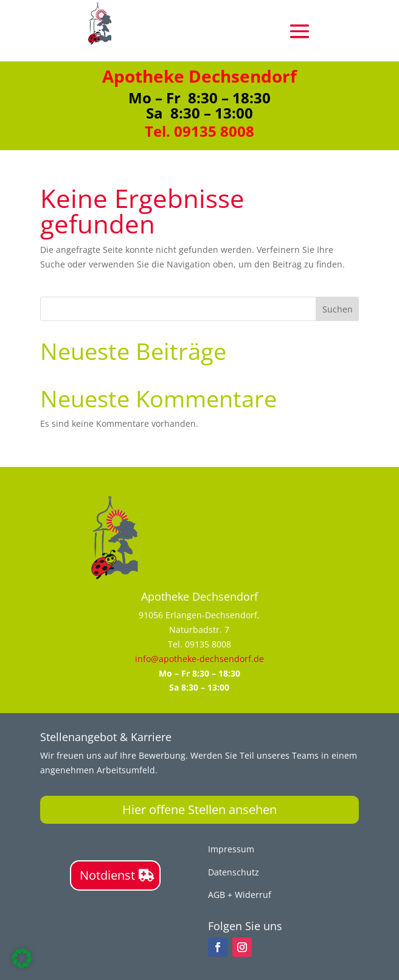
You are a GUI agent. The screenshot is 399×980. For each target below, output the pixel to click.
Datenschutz (234, 872)
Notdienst (107, 875)
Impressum (231, 849)
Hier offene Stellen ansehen (199, 809)
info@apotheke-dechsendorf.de (199, 659)
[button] (22, 958)
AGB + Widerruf (240, 895)
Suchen (338, 309)
